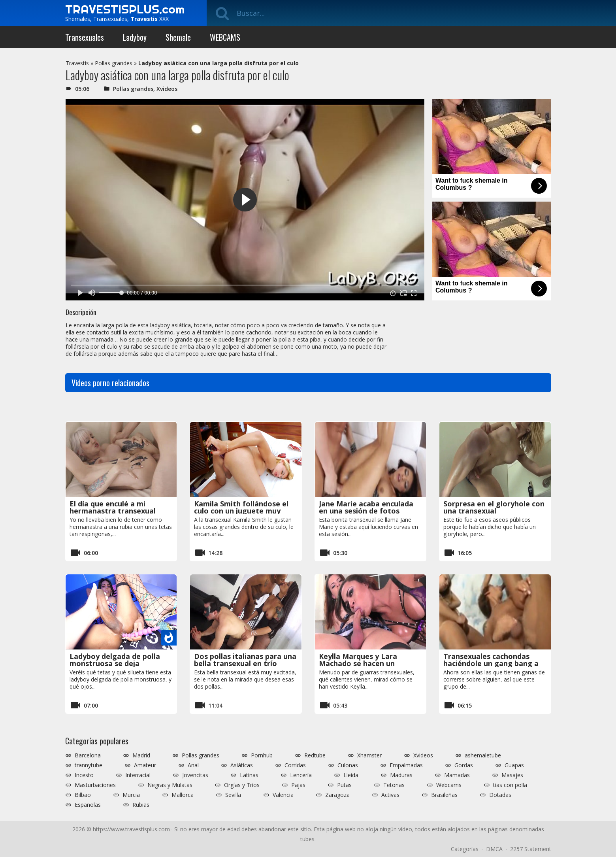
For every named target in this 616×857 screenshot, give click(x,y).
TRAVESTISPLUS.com (125, 9)
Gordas (464, 765)
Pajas (298, 785)
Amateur (145, 765)
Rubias (141, 805)
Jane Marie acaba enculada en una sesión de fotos (366, 507)
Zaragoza (337, 795)
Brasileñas (444, 795)
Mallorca (183, 795)
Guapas (514, 765)
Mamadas (457, 775)
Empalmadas (406, 765)
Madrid (141, 755)
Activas (390, 795)
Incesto (84, 775)
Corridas (295, 765)
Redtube (315, 755)
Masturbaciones (95, 785)
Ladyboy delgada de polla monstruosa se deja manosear (115, 663)
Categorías (465, 849)
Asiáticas (242, 765)
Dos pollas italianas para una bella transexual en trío (245, 660)
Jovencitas (195, 775)
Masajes (512, 775)
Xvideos (167, 89)
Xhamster (369, 755)
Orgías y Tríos (242, 785)
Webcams (449, 785)
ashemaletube (483, 755)
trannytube (89, 765)
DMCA (494, 849)
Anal (193, 765)
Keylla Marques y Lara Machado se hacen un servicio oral (358, 663)
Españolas (88, 805)
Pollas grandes (114, 63)
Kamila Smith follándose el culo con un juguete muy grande (241, 511)
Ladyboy (135, 37)
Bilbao (83, 795)
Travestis (77, 63)
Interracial (138, 775)
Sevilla (233, 795)
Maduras (401, 775)
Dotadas (500, 795)
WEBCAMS (225, 37)
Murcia (131, 795)
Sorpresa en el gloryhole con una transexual (494, 507)
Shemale (178, 37)
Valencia (283, 795)
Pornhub (262, 755)
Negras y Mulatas (170, 785)
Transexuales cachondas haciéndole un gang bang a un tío (491, 663)
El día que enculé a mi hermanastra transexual (113, 507)
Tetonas (394, 785)
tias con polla (510, 785)
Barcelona (88, 755)
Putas (344, 785)
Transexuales (85, 37)
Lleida (351, 775)
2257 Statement (531, 849)
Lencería (301, 775)
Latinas (249, 775)
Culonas (348, 765)
